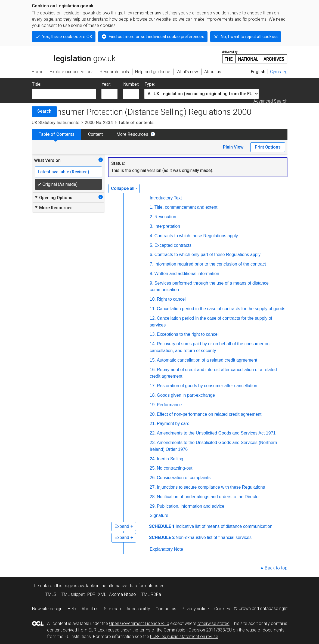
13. (153, 334)
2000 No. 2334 (99, 123)
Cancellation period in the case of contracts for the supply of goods (221, 309)
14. (153, 344)
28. (153, 497)
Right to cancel (171, 299)
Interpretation (167, 226)
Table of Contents (57, 134)
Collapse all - (124, 188)
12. (153, 318)
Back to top (276, 568)
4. (152, 236)
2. (152, 217)
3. (152, 226)
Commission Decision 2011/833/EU (198, 630)
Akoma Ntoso (123, 594)
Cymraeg (279, 72)
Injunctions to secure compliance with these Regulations (211, 487)
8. (152, 274)
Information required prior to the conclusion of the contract (210, 264)
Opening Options (53, 198)
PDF (91, 594)
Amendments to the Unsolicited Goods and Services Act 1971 (216, 433)
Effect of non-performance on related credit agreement (209, 414)
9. (152, 283)
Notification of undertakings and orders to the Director (208, 497)
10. (153, 299)
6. (152, 255)
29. (153, 506)
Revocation (165, 217)
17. (153, 386)
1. (152, 207)
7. (152, 264)
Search (44, 111)
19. (153, 405)
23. (153, 443)
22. (153, 433)
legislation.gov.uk (74, 57)
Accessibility (138, 609)
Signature (159, 515)
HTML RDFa (150, 594)
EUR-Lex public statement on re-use (184, 637)
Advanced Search (270, 101)
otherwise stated (213, 623)
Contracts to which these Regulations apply (196, 236)
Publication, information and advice (191, 506)
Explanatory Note (167, 549)
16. (153, 370)
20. (153, 414)
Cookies (222, 609)
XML (102, 594)
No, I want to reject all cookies (249, 37)
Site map (112, 609)
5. (152, 245)
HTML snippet (72, 594)
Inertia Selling (170, 459)
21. (153, 423)
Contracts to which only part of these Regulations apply (207, 255)
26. (153, 478)
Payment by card (173, 423)
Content (95, 134)
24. (153, 459)
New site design (47, 609)
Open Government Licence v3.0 (139, 623)
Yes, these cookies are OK (67, 37)
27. (153, 487)
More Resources (132, 134)
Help (72, 609)
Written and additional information (187, 274)
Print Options (268, 147)
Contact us (166, 609)
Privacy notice (195, 609)
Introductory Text (166, 198)
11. (153, 309)
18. (153, 395)
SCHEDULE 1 (162, 526)
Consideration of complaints (184, 478)
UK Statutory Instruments (56, 123)
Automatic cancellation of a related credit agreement (207, 360)
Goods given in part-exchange (186, 395)
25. (153, 468)
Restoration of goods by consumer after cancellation (207, 386)
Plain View (233, 147)
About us (90, 609)
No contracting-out (175, 468)
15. (153, 360)
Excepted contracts (173, 245)
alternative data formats (130, 586)
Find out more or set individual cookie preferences (156, 37)
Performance (169, 405)
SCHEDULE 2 (162, 537)
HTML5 (49, 594)
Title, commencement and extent (186, 207)
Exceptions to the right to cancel (188, 334)
